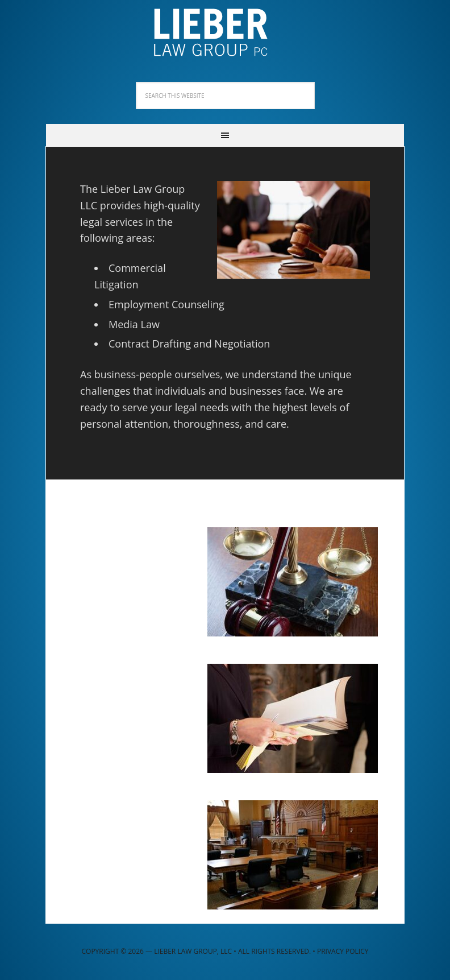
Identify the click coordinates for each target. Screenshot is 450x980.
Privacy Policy (343, 951)
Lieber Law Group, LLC (225, 28)
